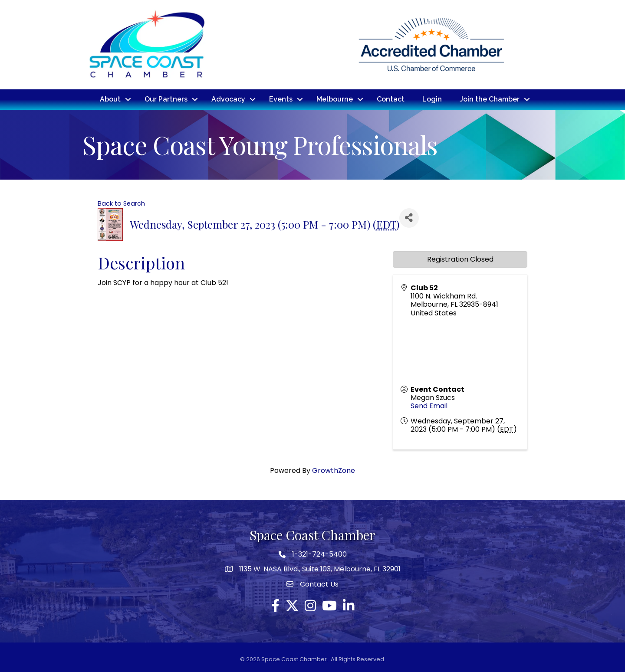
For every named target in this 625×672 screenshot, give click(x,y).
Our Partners (166, 99)
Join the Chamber (490, 99)
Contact (391, 99)
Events (281, 99)
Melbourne (335, 99)
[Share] (409, 218)
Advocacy (228, 99)
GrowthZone (334, 470)
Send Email (429, 405)
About (110, 99)
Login (432, 99)
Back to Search (121, 203)
